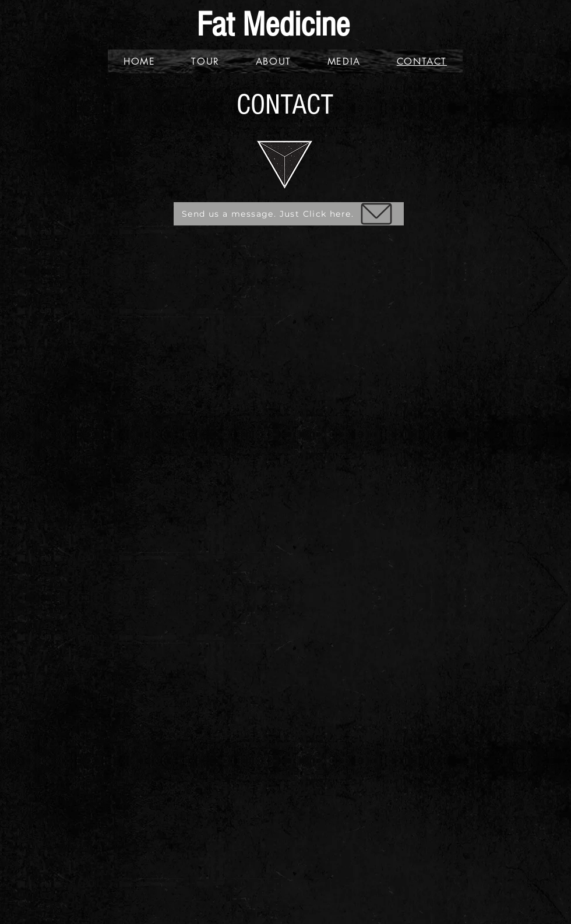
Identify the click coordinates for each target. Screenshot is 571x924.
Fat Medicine (273, 25)
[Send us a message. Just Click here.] (289, 214)
